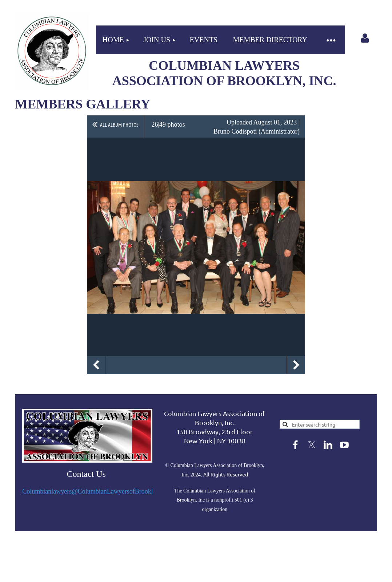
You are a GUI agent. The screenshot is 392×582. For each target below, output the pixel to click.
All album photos (119, 124)
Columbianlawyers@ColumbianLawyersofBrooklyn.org (96, 491)
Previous (96, 365)
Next (296, 365)
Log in (365, 38)
